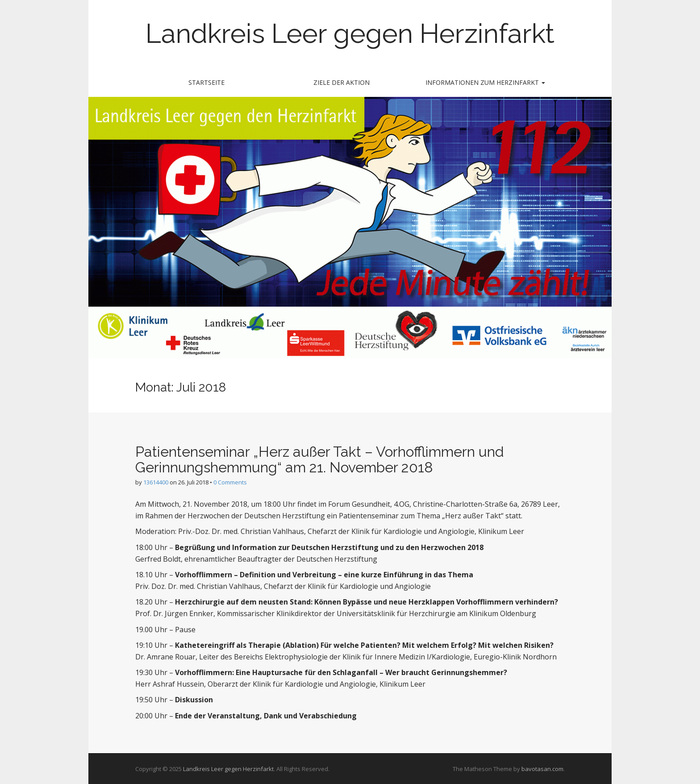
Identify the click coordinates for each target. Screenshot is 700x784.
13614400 (156, 482)
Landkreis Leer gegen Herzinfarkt (350, 33)
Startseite (206, 82)
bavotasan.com (542, 769)
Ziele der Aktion (342, 82)
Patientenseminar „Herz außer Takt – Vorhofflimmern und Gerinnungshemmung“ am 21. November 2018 (320, 459)
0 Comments (230, 482)
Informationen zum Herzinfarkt (485, 82)
